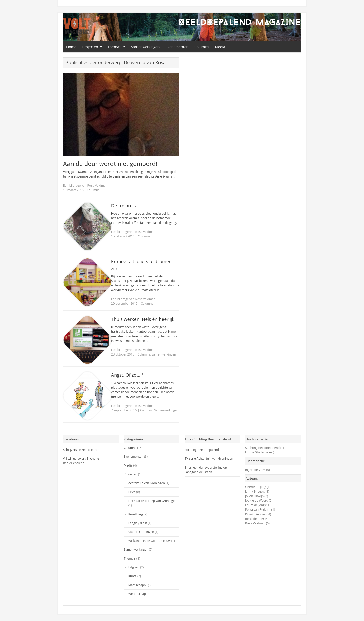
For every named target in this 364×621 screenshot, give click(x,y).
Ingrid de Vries (255, 470)
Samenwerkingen (145, 47)
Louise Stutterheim (259, 452)
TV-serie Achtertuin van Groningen (209, 459)
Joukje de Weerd (257, 501)
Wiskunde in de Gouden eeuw (150, 541)
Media (220, 47)
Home (71, 47)
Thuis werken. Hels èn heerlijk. (143, 319)
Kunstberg (136, 514)
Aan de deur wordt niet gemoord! (110, 163)
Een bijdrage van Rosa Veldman (85, 185)
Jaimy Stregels (255, 491)
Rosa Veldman (255, 523)
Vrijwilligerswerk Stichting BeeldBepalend (81, 461)
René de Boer (255, 519)
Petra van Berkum (258, 510)
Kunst (132, 576)
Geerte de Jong (256, 487)
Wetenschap (137, 594)
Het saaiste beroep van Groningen (153, 501)
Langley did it (138, 523)
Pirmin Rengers (256, 514)
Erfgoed (134, 567)
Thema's (130, 558)
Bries (132, 492)
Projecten (90, 47)
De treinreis (124, 206)
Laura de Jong (255, 505)
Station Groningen (141, 532)
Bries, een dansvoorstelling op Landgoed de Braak (206, 470)
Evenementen (177, 47)
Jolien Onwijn (254, 496)
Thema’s (115, 47)
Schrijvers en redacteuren (81, 450)
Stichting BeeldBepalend (202, 450)
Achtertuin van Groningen (147, 483)
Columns (202, 47)
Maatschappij (138, 585)
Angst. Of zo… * (128, 375)
